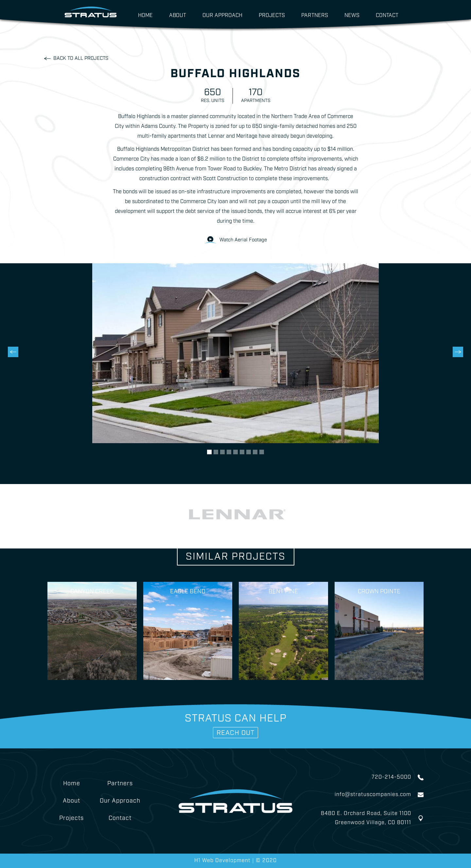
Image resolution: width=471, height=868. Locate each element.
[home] (91, 10)
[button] (13, 374)
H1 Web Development (223, 861)
